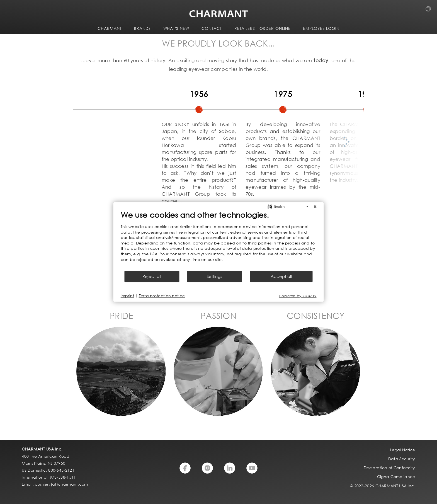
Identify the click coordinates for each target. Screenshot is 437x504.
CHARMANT (110, 28)
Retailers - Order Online (263, 28)
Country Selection (430, 10)
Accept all (281, 277)
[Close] (315, 207)
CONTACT (212, 28)
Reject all (152, 277)
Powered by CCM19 (298, 296)
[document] (219, 240)
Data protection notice (162, 296)
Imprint (128, 296)
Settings (214, 277)
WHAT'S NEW (176, 28)
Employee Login (321, 28)
